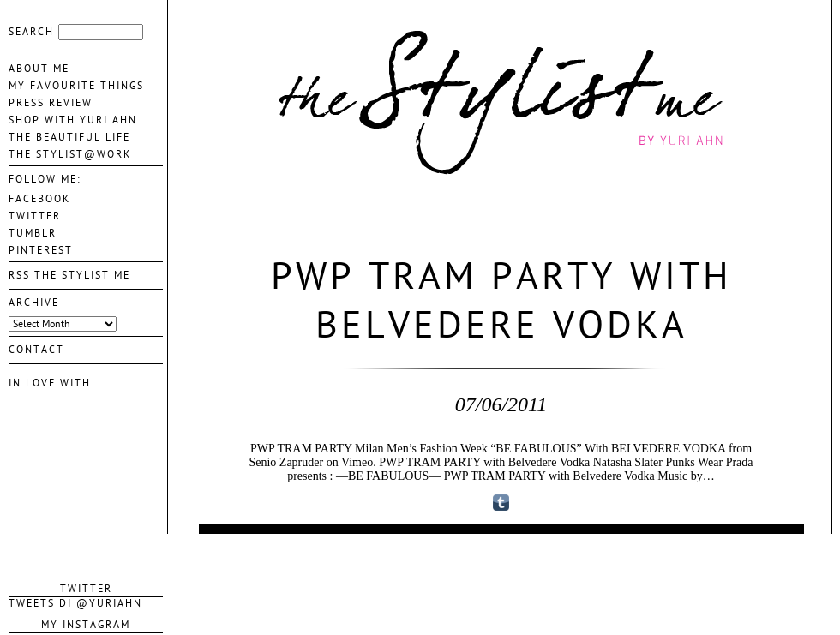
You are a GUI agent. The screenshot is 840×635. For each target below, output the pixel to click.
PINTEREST (41, 250)
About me (39, 69)
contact (36, 350)
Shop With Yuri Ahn (73, 120)
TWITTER (35, 216)
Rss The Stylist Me (69, 275)
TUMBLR (33, 233)
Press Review (51, 103)
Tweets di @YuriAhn (75, 603)
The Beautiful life (69, 137)
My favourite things (76, 86)
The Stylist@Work (70, 154)
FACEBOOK (39, 199)
